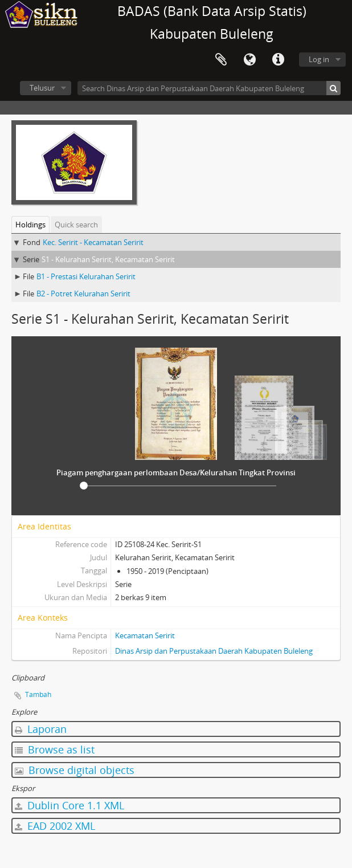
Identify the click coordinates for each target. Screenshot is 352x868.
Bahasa (249, 60)
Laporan (41, 729)
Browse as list (55, 749)
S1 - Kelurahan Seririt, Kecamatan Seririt (108, 259)
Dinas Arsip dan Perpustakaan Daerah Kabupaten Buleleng (214, 651)
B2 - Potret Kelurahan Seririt (83, 294)
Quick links (278, 60)
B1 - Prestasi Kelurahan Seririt (86, 276)
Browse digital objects (75, 770)
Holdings (30, 225)
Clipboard (221, 60)
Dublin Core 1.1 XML (69, 805)
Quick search (76, 225)
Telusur (42, 88)
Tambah (38, 694)
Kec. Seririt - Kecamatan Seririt (93, 242)
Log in (319, 59)
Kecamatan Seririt (145, 635)
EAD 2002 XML (55, 826)
